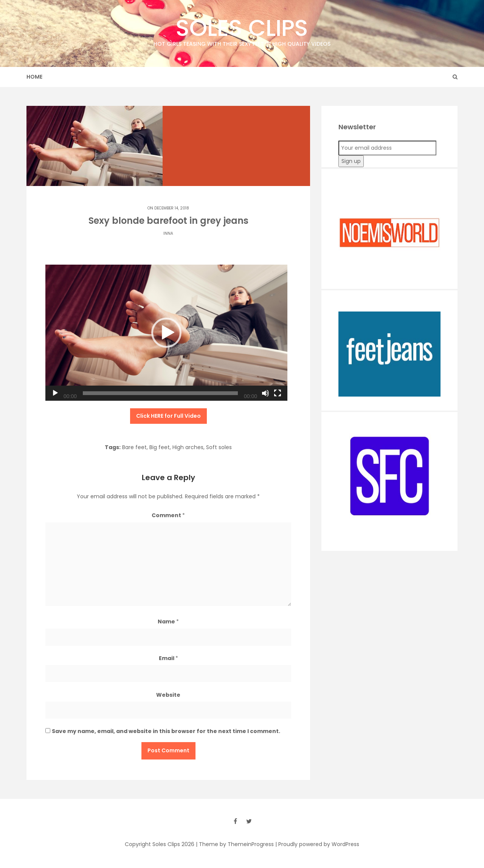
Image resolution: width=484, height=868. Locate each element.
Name (168, 622)
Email (168, 658)
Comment (168, 515)
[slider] (160, 393)
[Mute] (265, 393)
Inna (168, 233)
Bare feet (134, 447)
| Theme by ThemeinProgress (235, 844)
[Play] (55, 393)
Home (34, 77)
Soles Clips (242, 30)
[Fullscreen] (278, 393)
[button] (166, 333)
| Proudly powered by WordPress (317, 844)
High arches (188, 447)
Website (168, 695)
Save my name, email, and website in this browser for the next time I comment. (166, 731)
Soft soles (219, 447)
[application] (166, 333)
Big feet (160, 447)
